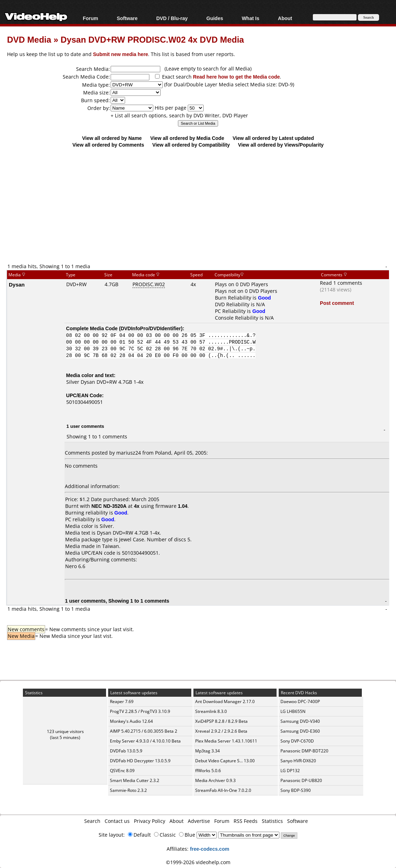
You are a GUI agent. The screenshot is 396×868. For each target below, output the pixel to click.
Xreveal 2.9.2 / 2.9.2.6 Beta (221, 731)
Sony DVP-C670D (297, 741)
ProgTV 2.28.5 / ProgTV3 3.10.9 (140, 711)
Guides (215, 18)
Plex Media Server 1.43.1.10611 (226, 741)
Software (127, 18)
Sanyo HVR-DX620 (298, 761)
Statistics (272, 821)
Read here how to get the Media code (237, 77)
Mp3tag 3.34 (208, 751)
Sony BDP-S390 (296, 790)
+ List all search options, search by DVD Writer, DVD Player (179, 115)
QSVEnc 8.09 (122, 771)
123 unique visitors (65, 731)
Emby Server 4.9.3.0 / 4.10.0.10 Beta (145, 741)
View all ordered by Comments (108, 145)
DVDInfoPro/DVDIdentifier (151, 328)
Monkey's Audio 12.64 (131, 721)
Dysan (17, 284)
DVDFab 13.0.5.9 (126, 751)
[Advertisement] (202, 205)
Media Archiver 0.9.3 (215, 780)
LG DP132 (290, 771)
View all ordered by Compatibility (191, 145)
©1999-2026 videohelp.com (198, 862)
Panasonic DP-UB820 (301, 780)
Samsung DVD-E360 (300, 731)
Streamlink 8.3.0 (211, 711)
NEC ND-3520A (109, 506)
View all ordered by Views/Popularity (281, 145)
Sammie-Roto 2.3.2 (128, 790)
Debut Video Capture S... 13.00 (225, 761)
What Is (250, 18)
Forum (91, 18)
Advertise (199, 821)
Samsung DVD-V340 (300, 721)
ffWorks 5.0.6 (208, 771)
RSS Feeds (246, 821)
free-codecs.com (209, 849)
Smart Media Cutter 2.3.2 (135, 780)
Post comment (337, 303)
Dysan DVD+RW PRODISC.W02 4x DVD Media (152, 39)
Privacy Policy (150, 821)
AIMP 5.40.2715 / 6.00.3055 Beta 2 (144, 731)
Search (92, 821)
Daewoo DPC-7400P (300, 701)
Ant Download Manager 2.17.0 (225, 701)
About (285, 18)
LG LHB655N (293, 711)
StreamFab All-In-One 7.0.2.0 (223, 790)
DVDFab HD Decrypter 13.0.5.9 (140, 761)
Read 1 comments (341, 283)
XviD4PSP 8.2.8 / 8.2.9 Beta (221, 721)
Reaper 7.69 (122, 701)
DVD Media (29, 39)
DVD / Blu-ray (172, 18)
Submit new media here (120, 54)
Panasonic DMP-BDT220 (304, 751)
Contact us (117, 821)
